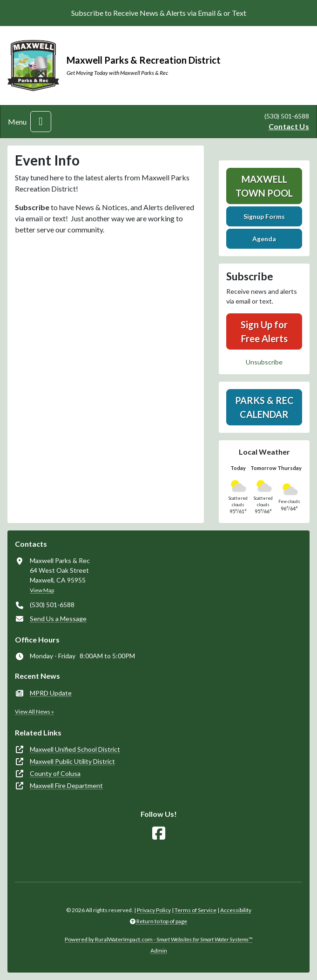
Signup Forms (264, 216)
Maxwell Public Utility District (72, 761)
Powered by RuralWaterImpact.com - (158, 939)
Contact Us (289, 126)
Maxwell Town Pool (264, 186)
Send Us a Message (58, 619)
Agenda (264, 239)
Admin (159, 950)
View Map (42, 590)
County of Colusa (55, 773)
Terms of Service (196, 910)
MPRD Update (51, 693)
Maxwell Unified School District (75, 749)
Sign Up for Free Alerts (264, 331)
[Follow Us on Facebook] (159, 833)
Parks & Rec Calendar (264, 407)
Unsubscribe (264, 362)
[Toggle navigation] (41, 122)
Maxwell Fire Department (66, 785)
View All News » (34, 712)
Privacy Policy (154, 910)
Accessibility (236, 910)
